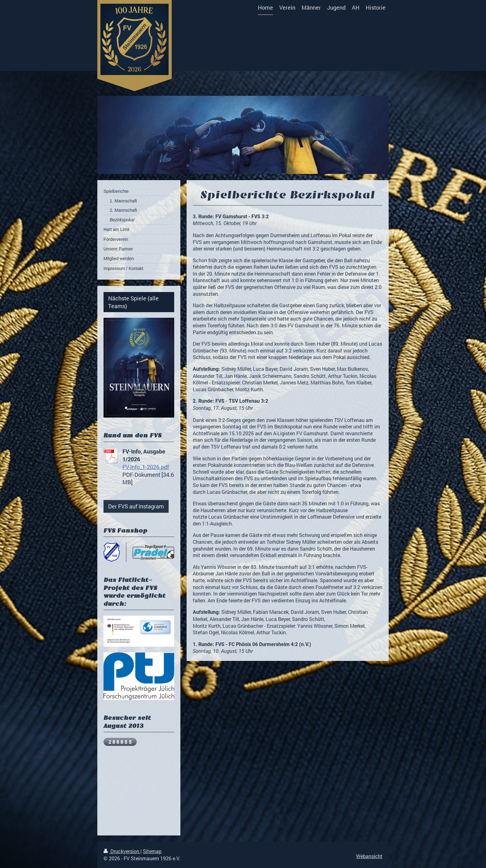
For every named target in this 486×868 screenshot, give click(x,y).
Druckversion (122, 851)
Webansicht (369, 856)
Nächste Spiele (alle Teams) (133, 302)
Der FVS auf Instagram (136, 506)
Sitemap (152, 851)
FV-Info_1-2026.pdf (146, 467)
